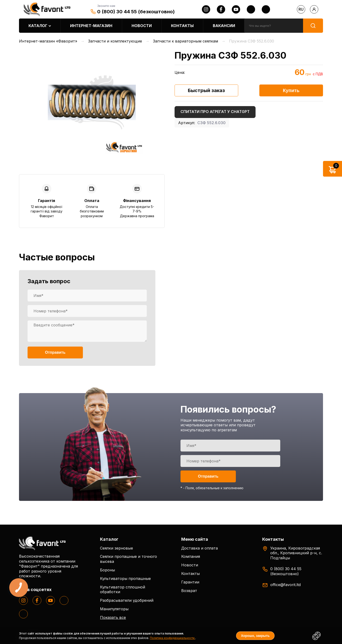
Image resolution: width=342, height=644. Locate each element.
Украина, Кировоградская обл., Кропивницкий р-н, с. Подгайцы (296, 553)
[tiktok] (266, 9)
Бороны (107, 570)
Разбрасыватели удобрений (127, 600)
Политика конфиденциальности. (173, 638)
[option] (92, 102)
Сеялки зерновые (116, 548)
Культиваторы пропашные (125, 578)
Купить (291, 90)
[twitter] (251, 9)
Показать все (113, 617)
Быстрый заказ (206, 90)
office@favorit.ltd (285, 585)
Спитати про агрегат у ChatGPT (215, 112)
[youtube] (236, 9)
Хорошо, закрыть (255, 636)
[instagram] (206, 9)
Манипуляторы (114, 609)
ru (301, 9)
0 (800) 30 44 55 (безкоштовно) (136, 12)
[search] (274, 26)
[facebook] (221, 9)
